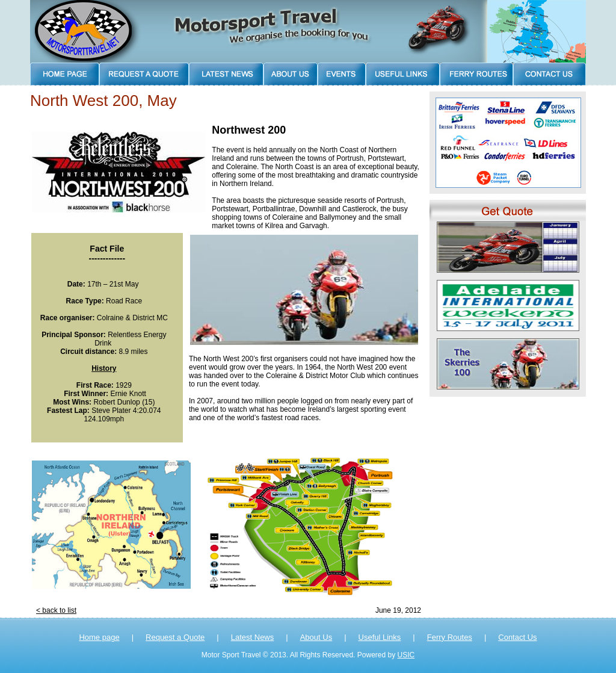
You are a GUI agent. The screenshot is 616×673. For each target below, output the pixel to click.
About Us (316, 637)
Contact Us (517, 637)
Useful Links (380, 637)
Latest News (253, 637)
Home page (99, 637)
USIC (406, 655)
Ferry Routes (450, 637)
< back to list (56, 610)
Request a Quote (175, 637)
